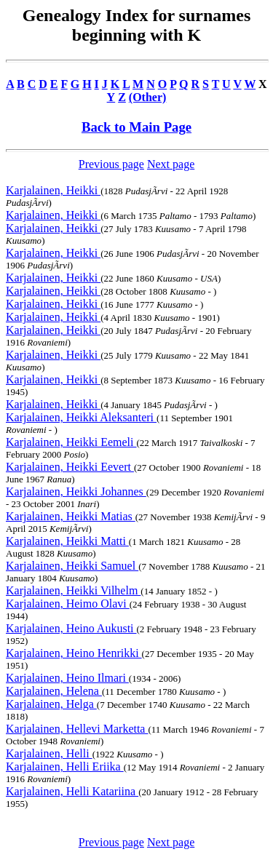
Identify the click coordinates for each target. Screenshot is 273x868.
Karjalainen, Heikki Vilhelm (73, 590)
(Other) (148, 97)
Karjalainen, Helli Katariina (72, 791)
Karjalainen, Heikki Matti (67, 541)
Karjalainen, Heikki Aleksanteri (81, 417)
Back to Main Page (136, 127)
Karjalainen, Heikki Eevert (70, 467)
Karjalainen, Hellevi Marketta (77, 729)
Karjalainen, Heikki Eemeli (71, 442)
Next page (171, 164)
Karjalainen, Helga (51, 704)
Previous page (111, 164)
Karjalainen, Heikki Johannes (76, 491)
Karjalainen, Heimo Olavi (68, 604)
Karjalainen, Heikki (53, 190)
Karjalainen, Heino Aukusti (71, 628)
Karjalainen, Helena (54, 691)
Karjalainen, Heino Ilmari (67, 678)
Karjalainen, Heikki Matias (71, 516)
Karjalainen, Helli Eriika (65, 767)
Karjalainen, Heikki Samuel (72, 566)
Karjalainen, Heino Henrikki (74, 653)
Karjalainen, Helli (49, 753)
